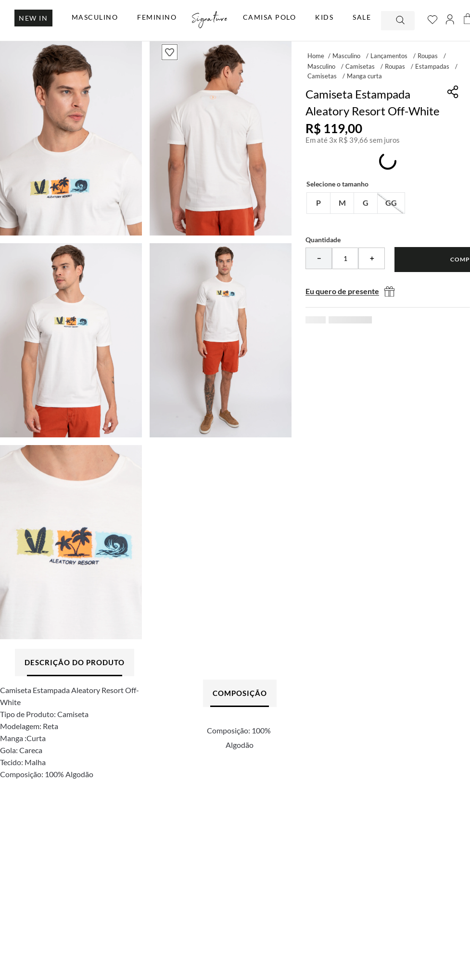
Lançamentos (389, 56)
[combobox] (398, 21)
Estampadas (432, 66)
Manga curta (364, 76)
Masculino (346, 56)
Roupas (428, 56)
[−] (319, 258)
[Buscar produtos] (401, 21)
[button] (318, 203)
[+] (372, 258)
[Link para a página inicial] (316, 55)
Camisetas (360, 66)
